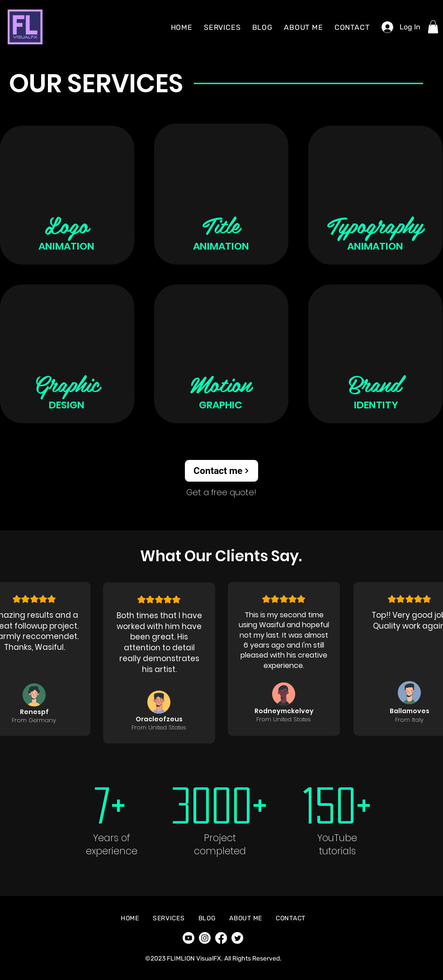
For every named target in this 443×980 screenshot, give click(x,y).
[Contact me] (221, 471)
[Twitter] (237, 938)
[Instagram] (205, 938)
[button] (433, 27)
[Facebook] (221, 938)
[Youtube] (189, 938)
